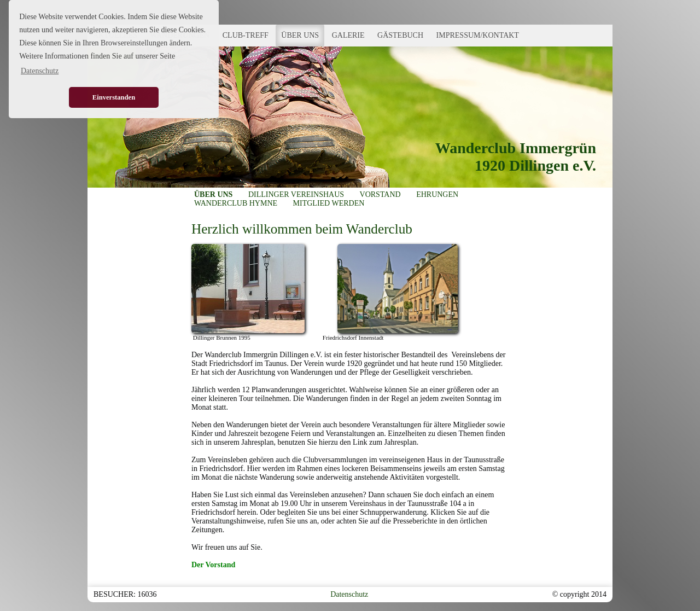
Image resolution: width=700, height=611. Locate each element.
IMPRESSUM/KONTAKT (478, 35)
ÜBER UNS (300, 35)
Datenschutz (349, 594)
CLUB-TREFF (246, 35)
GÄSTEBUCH (400, 35)
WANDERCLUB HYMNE (236, 203)
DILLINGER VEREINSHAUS (296, 194)
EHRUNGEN (437, 194)
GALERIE (348, 35)
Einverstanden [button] (114, 97)
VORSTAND (380, 194)
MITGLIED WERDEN (329, 203)
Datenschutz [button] (40, 71)
